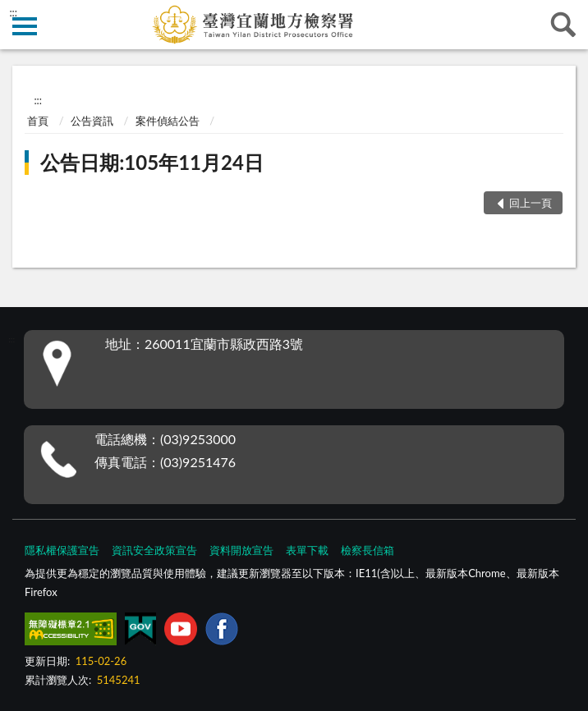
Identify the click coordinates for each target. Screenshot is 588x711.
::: (13, 12)
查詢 (563, 25)
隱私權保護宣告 (62, 550)
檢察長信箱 (367, 550)
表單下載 (307, 550)
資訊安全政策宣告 (154, 550)
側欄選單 (25, 26)
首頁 (38, 121)
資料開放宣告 (241, 550)
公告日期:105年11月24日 (152, 162)
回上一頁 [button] (531, 203)
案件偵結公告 (168, 121)
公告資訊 (92, 121)
